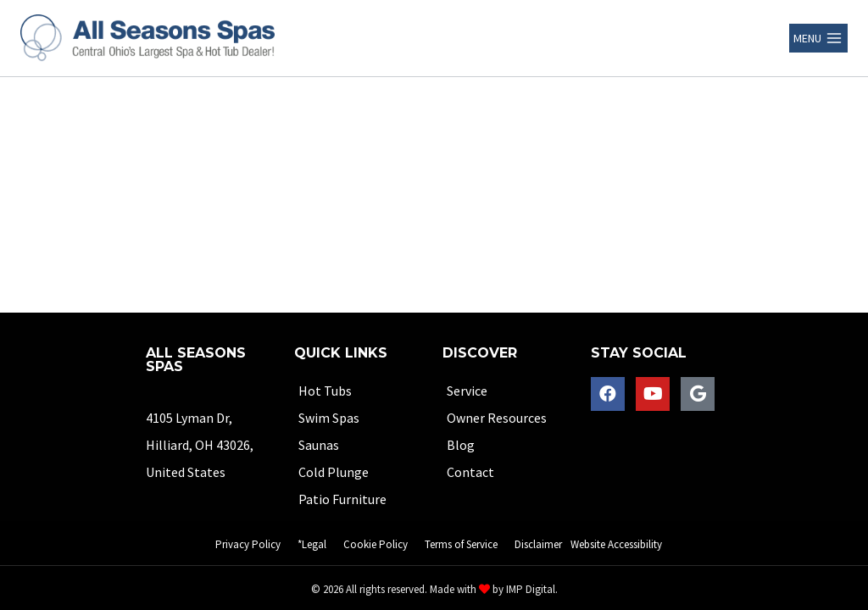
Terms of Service (461, 544)
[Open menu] (818, 38)
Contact (470, 472)
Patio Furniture (342, 499)
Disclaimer (538, 544)
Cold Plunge (334, 472)
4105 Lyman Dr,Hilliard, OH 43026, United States (200, 445)
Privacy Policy (248, 544)
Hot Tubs (325, 391)
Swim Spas (329, 418)
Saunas (319, 445)
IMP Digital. (532, 589)
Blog (461, 445)
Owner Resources (497, 418)
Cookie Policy (376, 544)
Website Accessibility (616, 544)
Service (467, 391)
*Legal (312, 544)
